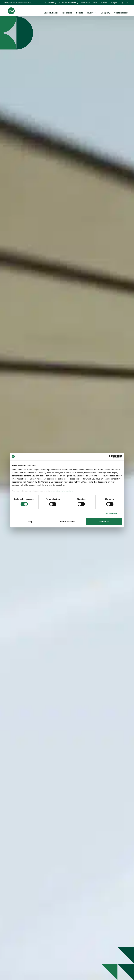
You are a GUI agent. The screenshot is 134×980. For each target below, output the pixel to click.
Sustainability (121, 13)
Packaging (67, 13)
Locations (103, 3)
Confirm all (104, 522)
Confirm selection (67, 522)
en (128, 3)
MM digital (114, 3)
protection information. (62, 491)
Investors (92, 13)
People (80, 13)
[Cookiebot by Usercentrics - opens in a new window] (111, 456)
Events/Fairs (86, 3)
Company (105, 13)
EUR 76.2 (16, 3)
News (95, 3)
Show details (111, 514)
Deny (30, 522)
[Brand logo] (9, 11)
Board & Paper (51, 13)
